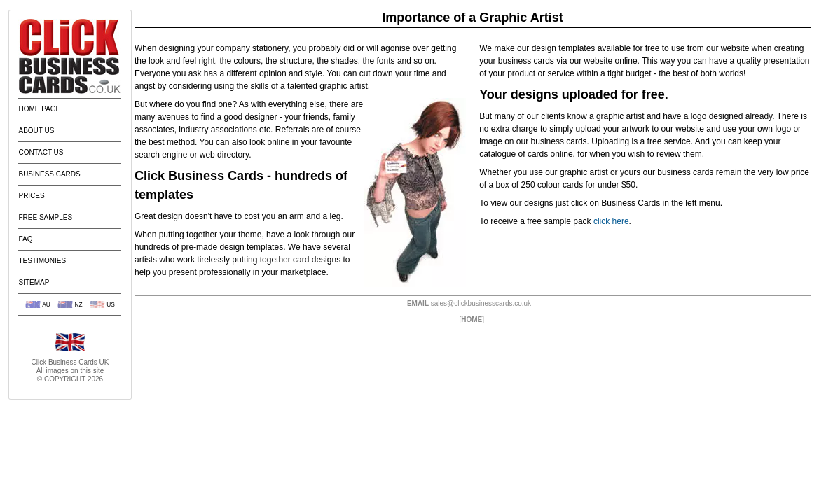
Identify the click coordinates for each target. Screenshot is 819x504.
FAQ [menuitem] (25, 239)
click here (611, 221)
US (111, 304)
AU (46, 304)
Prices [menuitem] (31, 196)
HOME (472, 320)
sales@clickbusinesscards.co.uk (481, 303)
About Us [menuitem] (36, 131)
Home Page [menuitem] (39, 109)
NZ (78, 304)
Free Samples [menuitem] (45, 217)
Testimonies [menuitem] (42, 261)
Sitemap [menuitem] (34, 282)
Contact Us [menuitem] (41, 152)
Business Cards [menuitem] (49, 174)
